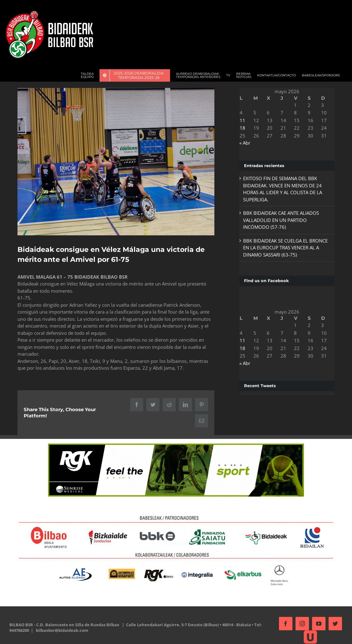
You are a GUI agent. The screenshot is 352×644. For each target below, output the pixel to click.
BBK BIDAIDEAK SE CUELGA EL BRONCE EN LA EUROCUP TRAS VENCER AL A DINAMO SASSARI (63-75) (284, 248)
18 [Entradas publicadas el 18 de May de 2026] (241, 128)
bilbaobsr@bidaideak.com (62, 629)
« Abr (243, 143)
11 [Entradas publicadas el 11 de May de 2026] (241, 120)
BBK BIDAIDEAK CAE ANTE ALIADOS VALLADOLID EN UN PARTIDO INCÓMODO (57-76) (279, 220)
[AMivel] (115, 161)
